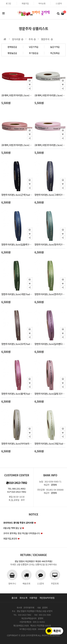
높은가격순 (55, 47)
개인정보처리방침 (47, 598)
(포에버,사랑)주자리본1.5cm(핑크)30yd (50, 145)
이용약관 (33, 598)
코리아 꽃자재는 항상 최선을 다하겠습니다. (22, 533)
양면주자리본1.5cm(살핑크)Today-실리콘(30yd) (50, 394)
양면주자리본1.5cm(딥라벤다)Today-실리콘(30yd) (50, 344)
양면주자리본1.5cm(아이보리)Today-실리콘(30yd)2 (17, 444)
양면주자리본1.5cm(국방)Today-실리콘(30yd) (17, 294)
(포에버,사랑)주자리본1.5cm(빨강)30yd (17, 95)
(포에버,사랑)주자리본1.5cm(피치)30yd (17, 145)
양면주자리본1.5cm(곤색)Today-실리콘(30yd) (17, 195)
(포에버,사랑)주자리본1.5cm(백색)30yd (50, 95)
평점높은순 (12, 53)
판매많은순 (12, 47)
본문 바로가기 (0, 0)
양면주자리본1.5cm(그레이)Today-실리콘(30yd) (50, 195)
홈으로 (14, 598)
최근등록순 (55, 53)
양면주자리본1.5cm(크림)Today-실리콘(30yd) (50, 444)
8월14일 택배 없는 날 (12, 528)
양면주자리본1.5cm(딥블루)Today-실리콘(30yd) (17, 244)
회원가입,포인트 (10, 538)
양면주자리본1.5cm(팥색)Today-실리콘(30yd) (17, 394)
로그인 (8, 3)
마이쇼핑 (42, 3)
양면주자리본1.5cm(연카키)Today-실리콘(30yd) (50, 294)
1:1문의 (59, 3)
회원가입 (25, 3)
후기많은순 (34, 53)
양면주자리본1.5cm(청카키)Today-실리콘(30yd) (50, 244)
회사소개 (23, 598)
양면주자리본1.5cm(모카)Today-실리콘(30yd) (17, 344)
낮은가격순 (34, 47)
